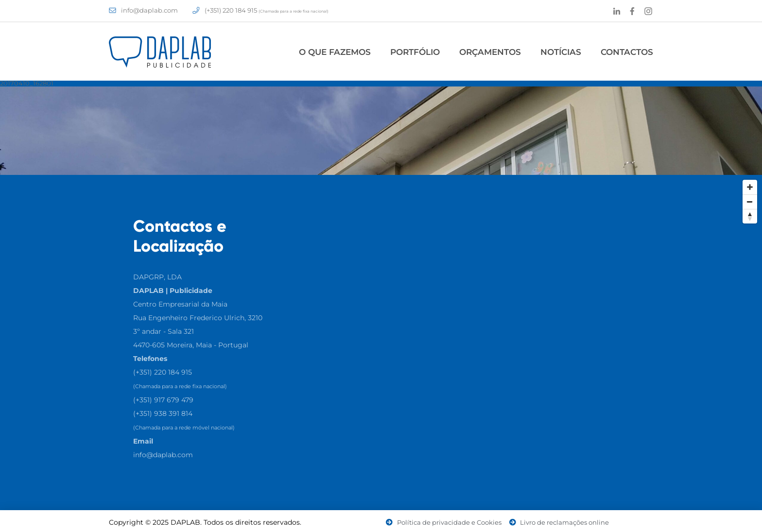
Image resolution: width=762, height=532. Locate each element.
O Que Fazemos (335, 52)
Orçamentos (490, 52)
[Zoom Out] (750, 202)
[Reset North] (750, 216)
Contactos (627, 52)
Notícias (561, 52)
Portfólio (415, 52)
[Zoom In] (750, 187)
